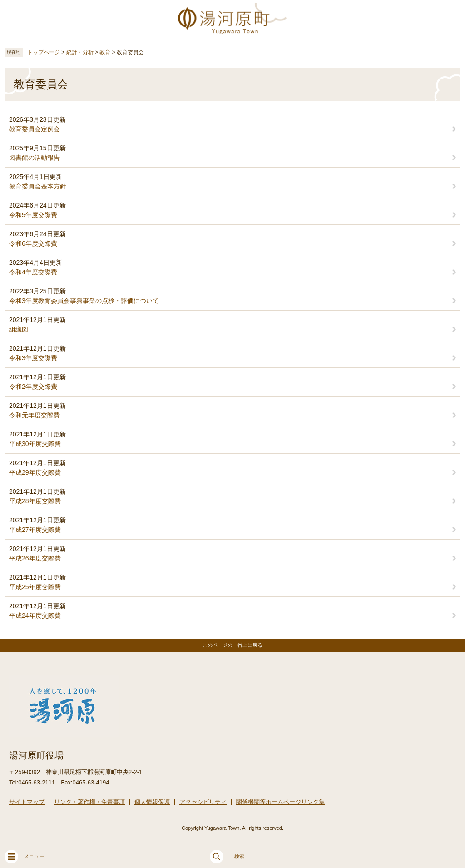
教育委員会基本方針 (38, 186)
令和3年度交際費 (33, 358)
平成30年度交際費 (35, 444)
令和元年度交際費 (35, 415)
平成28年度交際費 (35, 501)
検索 (227, 857)
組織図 (19, 329)
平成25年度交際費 (35, 587)
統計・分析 (80, 52)
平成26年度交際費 (35, 558)
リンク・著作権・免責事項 (89, 802)
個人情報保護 (152, 802)
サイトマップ (27, 802)
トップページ (44, 52)
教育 (105, 52)
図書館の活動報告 (35, 158)
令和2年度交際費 (33, 387)
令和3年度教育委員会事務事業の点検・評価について (84, 301)
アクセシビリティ (203, 802)
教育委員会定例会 (35, 129)
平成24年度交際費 (35, 615)
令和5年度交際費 (33, 215)
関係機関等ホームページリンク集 (280, 802)
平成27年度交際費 (35, 530)
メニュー (24, 857)
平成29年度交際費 (35, 472)
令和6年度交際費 (33, 243)
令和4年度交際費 (33, 272)
